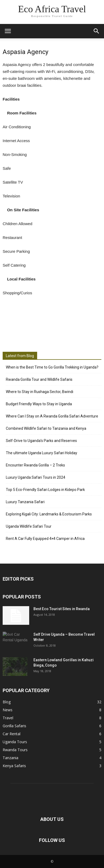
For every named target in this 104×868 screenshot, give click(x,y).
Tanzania (10, 758)
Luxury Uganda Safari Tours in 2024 (36, 477)
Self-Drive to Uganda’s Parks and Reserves (41, 441)
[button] (97, 31)
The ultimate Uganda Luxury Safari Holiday (42, 453)
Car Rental (12, 734)
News (8, 710)
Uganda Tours (15, 742)
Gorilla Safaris (14, 726)
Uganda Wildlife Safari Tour (29, 526)
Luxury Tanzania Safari (25, 502)
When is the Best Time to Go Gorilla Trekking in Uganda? (52, 367)
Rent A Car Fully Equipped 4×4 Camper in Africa (45, 539)
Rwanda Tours (15, 750)
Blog (7, 702)
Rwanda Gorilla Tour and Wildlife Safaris (39, 379)
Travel (8, 718)
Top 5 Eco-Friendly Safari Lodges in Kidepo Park (45, 490)
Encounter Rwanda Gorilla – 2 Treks (35, 465)
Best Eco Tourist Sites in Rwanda (62, 609)
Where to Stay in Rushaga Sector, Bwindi (40, 392)
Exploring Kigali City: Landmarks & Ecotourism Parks (49, 514)
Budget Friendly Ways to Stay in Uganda (39, 404)
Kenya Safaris (14, 766)
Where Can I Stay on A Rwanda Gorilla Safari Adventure (52, 416)
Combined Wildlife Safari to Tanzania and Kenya (46, 428)
